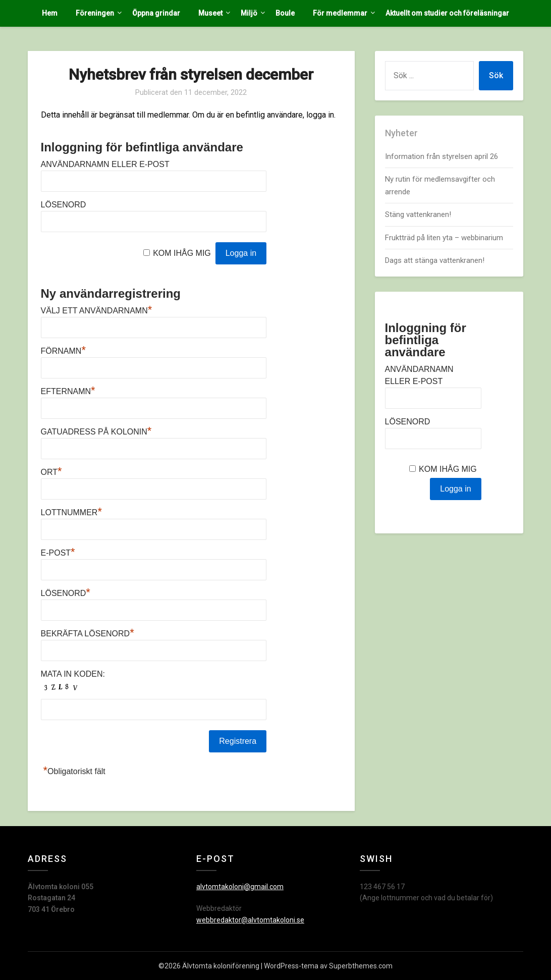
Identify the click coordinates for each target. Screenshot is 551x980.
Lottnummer (71, 512)
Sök (496, 75)
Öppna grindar (156, 13)
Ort (51, 472)
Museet (210, 13)
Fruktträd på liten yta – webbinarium (444, 238)
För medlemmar (340, 13)
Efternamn (68, 391)
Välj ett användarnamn (97, 311)
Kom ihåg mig (182, 253)
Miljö (249, 13)
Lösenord (64, 205)
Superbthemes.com (361, 966)
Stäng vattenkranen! (418, 214)
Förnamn (63, 351)
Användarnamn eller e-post (105, 164)
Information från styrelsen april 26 (442, 156)
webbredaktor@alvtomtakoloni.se (250, 920)
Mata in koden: (73, 674)
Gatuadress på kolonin (96, 432)
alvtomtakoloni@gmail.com (240, 887)
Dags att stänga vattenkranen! (435, 260)
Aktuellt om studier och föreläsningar (447, 13)
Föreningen (95, 13)
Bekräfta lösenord (88, 634)
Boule (285, 13)
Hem (50, 13)
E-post (58, 553)
